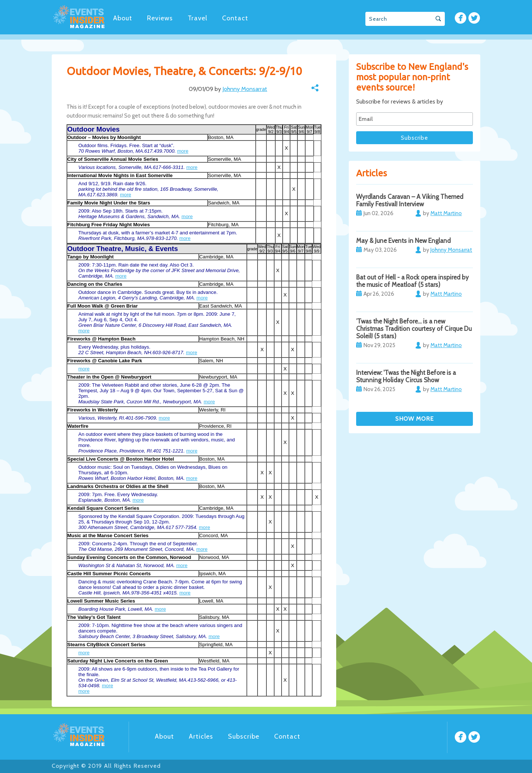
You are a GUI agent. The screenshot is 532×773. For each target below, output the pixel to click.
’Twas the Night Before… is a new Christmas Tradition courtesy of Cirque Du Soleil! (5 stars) (414, 329)
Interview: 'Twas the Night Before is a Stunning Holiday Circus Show (406, 376)
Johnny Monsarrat (245, 89)
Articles (201, 736)
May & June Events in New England (403, 241)
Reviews (160, 18)
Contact (235, 18)
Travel (197, 18)
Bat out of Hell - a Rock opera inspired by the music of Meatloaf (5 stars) (412, 281)
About (123, 18)
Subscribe (244, 736)
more (183, 151)
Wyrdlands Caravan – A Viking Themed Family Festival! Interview (410, 200)
